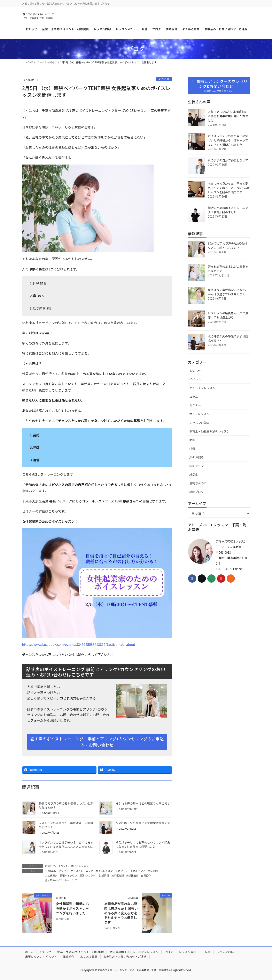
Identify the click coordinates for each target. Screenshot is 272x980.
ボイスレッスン (80, 866)
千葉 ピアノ (122, 871)
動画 (192, 440)
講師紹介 (69, 957)
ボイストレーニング (82, 871)
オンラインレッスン (202, 388)
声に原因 (153, 871)
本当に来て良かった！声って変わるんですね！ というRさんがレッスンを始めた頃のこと (229, 188)
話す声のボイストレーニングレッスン (134, 952)
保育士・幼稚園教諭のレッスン (210, 431)
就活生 (194, 474)
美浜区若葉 (132, 875)
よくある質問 (89, 957)
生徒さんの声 (198, 483)
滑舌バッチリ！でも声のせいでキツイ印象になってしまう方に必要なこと (143, 844)
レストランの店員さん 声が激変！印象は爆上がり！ (66, 825)
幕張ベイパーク (88, 875)
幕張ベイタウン (69, 875)
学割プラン (197, 466)
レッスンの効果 (200, 423)
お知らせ (164, 79)
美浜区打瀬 (118, 875)
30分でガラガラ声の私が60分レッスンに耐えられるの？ (66, 805)
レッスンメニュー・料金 (195, 952)
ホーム (30, 952)
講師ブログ (197, 492)
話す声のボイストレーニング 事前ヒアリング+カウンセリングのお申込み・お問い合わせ (97, 742)
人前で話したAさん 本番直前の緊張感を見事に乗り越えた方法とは (228, 116)
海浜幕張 (104, 875)
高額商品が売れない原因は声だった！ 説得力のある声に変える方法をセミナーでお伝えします (121, 913)
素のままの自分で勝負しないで (228, 160)
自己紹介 (146, 875)
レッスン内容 (225, 952)
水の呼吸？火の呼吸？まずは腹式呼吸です (143, 823)
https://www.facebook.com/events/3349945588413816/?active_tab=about (79, 644)
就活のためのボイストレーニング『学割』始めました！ (228, 210)
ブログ (169, 952)
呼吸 (192, 449)
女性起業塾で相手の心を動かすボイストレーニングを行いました (72, 908)
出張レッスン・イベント (41, 957)
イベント (63, 866)
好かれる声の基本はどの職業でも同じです (143, 803)
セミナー (195, 405)
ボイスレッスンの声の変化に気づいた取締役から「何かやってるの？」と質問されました (228, 140)
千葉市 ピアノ (138, 871)
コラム (194, 397)
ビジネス (64, 871)
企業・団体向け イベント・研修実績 (80, 952)
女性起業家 (51, 875)
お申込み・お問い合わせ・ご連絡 (125, 957)
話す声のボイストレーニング (61, 880)
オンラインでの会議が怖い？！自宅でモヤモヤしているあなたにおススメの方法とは (66, 844)
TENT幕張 (51, 871)
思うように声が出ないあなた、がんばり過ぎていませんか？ (228, 292)
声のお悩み (197, 457)
